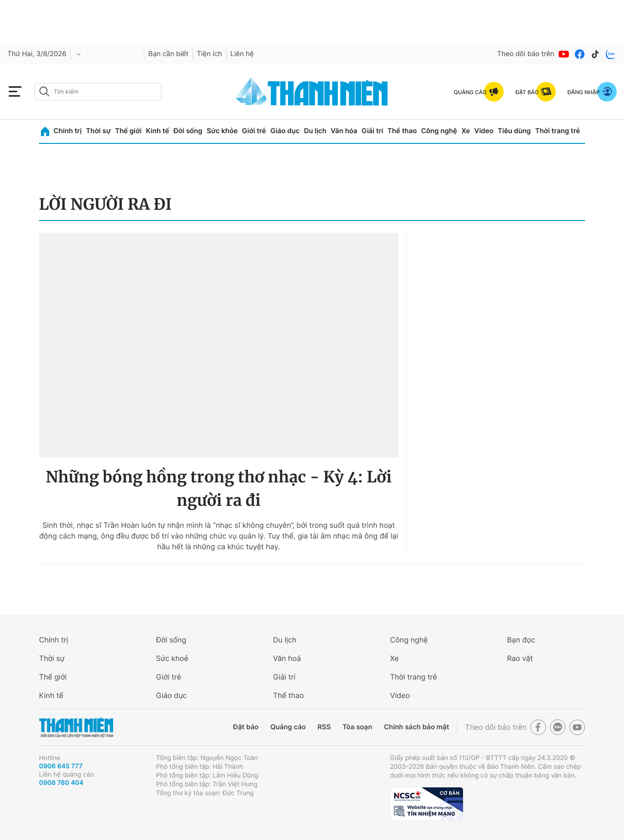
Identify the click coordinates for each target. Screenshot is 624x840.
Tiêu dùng (514, 131)
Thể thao (402, 131)
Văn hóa (344, 131)
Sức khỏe (222, 131)
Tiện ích (210, 54)
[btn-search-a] (44, 91)
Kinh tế (157, 131)
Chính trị (68, 131)
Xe (466, 131)
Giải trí (372, 131)
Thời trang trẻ (558, 131)
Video (484, 131)
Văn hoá (287, 658)
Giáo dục (285, 131)
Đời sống (188, 131)
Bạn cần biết (168, 54)
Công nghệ (439, 131)
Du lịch (315, 131)
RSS (324, 727)
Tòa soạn (358, 727)
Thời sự (98, 131)
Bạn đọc (521, 640)
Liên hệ (242, 54)
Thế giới (128, 131)
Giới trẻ (254, 131)
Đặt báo (246, 727)
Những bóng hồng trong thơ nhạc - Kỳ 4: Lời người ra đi (219, 489)
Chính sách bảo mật (416, 727)
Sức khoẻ (172, 658)
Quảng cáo (288, 727)
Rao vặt (520, 658)
